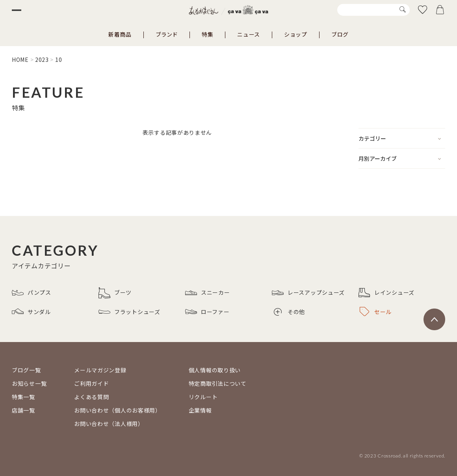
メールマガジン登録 (100, 370)
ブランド (167, 34)
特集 (207, 34)
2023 (42, 59)
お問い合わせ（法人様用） (109, 424)
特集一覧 (23, 397)
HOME (20, 59)
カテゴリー (372, 138)
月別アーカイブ (378, 158)
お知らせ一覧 (29, 383)
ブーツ (115, 293)
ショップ (296, 34)
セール (376, 312)
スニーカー (208, 293)
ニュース (249, 34)
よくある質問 (91, 397)
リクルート (203, 397)
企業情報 (200, 410)
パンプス (32, 293)
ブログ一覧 (26, 370)
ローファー (207, 312)
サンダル (31, 312)
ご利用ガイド (91, 383)
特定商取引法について (218, 383)
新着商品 (120, 34)
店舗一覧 (23, 410)
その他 (289, 312)
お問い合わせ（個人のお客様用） (118, 410)
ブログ (340, 34)
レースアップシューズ (308, 293)
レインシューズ (386, 293)
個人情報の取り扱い (215, 370)
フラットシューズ (129, 312)
